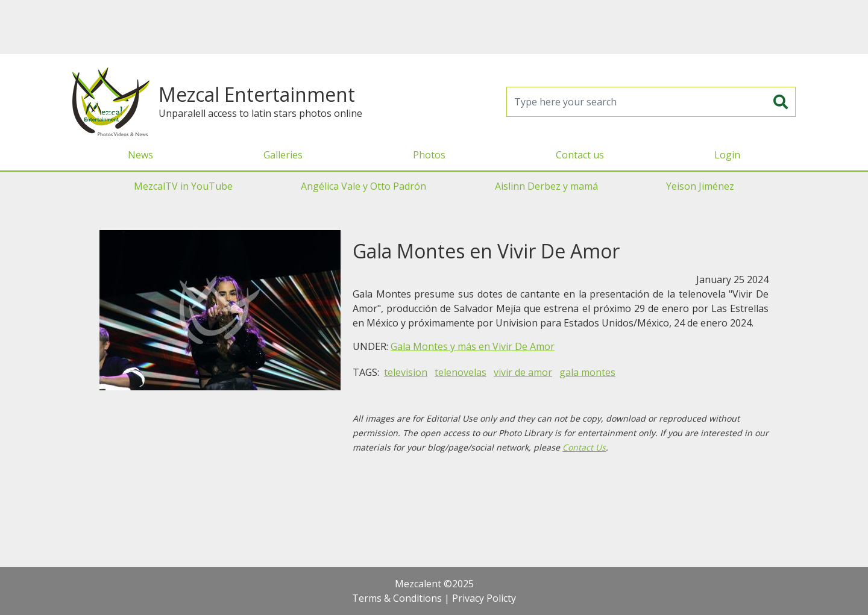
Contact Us (584, 447)
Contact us (580, 155)
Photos (429, 155)
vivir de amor (523, 372)
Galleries (283, 155)
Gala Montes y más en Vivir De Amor (473, 346)
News (140, 155)
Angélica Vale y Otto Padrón (363, 186)
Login (727, 155)
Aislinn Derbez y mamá (546, 186)
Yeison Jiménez (700, 186)
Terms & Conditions (397, 598)
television (406, 372)
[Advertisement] (434, 27)
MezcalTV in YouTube (183, 186)
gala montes (587, 372)
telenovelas (461, 372)
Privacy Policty (484, 598)
